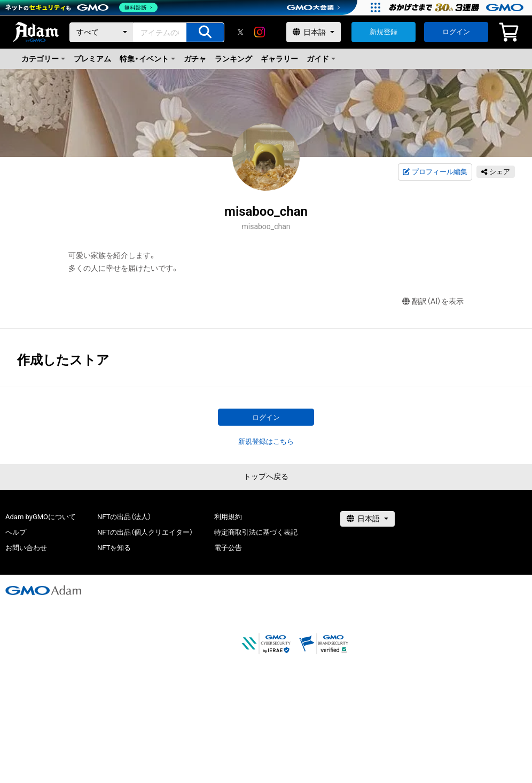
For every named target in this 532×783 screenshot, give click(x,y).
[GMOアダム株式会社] (43, 590)
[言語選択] (314, 32)
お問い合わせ (26, 548)
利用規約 (228, 517)
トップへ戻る (266, 476)
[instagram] (260, 32)
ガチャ (195, 59)
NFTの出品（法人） (124, 517)
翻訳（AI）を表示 (433, 302)
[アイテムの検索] (205, 32)
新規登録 (384, 32)
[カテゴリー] (101, 32)
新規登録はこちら (266, 441)
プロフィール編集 (435, 172)
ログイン (456, 32)
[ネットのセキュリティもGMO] (82, 7)
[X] (240, 32)
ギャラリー (279, 59)
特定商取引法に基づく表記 (256, 532)
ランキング (233, 59)
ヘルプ (16, 532)
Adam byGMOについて (41, 517)
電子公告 (228, 548)
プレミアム (92, 59)
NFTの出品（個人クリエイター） (145, 532)
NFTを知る (114, 548)
